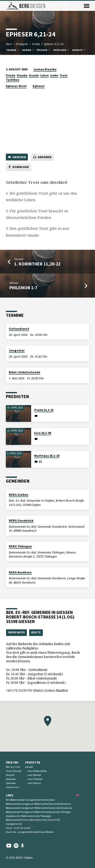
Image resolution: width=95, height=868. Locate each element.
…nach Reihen (33, 775)
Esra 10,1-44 (43, 433)
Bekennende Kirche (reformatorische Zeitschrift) (33, 820)
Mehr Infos (17, 632)
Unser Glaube (13, 771)
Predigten (22, 44)
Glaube (22, 75)
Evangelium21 (14, 824)
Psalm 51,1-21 (44, 410)
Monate (79, 50)
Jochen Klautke (45, 69)
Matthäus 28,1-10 (47, 456)
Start (9, 44)
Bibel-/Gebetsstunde (25, 372)
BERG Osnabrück (21, 520)
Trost (63, 75)
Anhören (42, 157)
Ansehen (17, 157)
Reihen (28, 50)
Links (10, 795)
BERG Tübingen (20, 546)
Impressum (12, 787)
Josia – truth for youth (18, 828)
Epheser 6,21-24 (54, 44)
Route (36, 632)
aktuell (29, 767)
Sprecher (61, 50)
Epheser (39, 86)
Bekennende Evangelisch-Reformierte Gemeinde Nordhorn (39, 804)
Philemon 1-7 (23, 288)
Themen (13, 50)
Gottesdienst (19, 329)
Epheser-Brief (16, 86)
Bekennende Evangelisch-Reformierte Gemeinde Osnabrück (39, 808)
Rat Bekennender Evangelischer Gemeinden (30, 800)
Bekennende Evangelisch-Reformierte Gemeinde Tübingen (38, 812)
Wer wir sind (13, 767)
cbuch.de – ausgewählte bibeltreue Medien (30, 832)
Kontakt (10, 775)
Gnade (34, 75)
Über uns (12, 762)
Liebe (54, 75)
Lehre (44, 75)
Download (18, 167)
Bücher (44, 50)
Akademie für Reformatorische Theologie (28, 816)
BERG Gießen (19, 495)
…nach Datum (33, 783)
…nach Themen (34, 779)
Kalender (11, 779)
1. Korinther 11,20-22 (37, 264)
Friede (36, 44)
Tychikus (13, 80)
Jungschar (17, 350)
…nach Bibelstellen (36, 771)
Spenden (11, 783)
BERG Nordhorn (20, 572)
